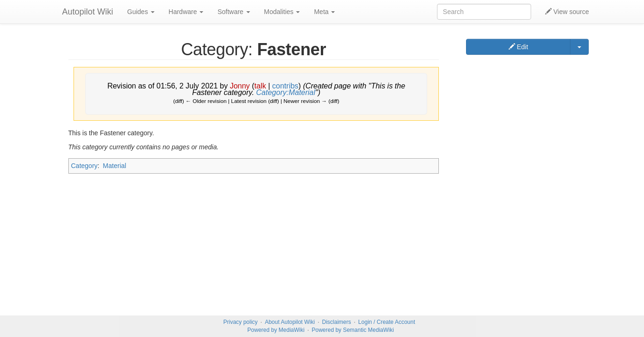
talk (260, 86)
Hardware (186, 12)
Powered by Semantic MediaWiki (352, 330)
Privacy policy (241, 322)
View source (567, 12)
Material (115, 166)
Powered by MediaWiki (276, 330)
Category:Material (286, 92)
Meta (324, 12)
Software (233, 12)
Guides (141, 12)
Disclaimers (337, 322)
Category (85, 166)
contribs (285, 86)
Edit (518, 47)
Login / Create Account (387, 322)
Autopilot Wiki (88, 12)
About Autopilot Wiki (290, 322)
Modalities (282, 12)
